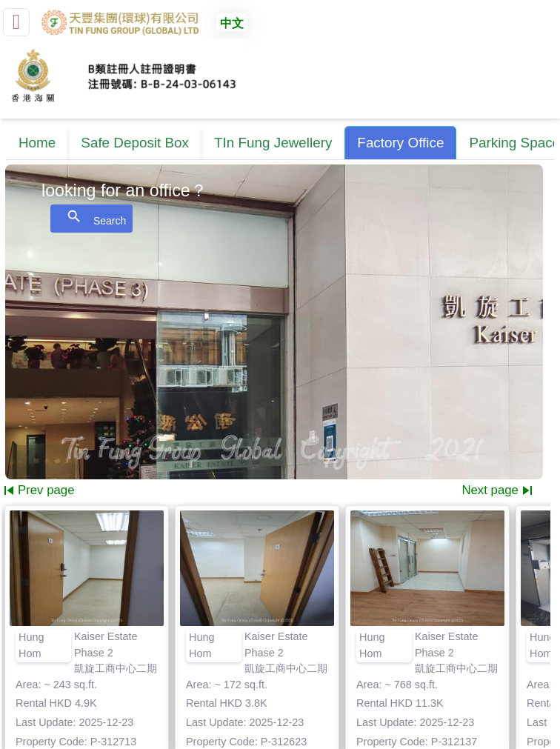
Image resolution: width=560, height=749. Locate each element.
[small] (16, 22)
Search (91, 217)
